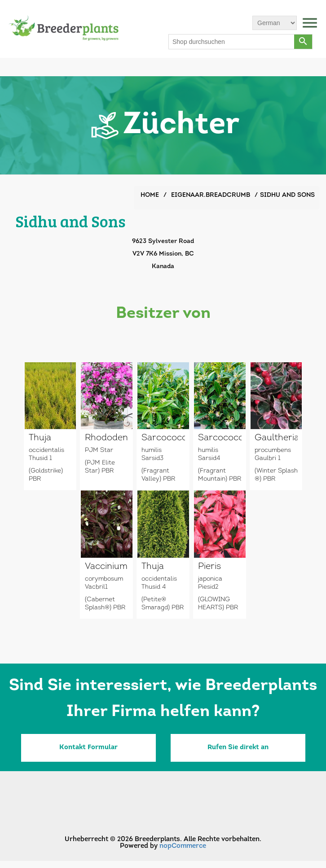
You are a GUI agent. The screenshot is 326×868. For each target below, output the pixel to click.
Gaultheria (276, 438)
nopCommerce (183, 846)
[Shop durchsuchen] (232, 42)
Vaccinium (106, 567)
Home (150, 195)
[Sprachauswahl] (275, 23)
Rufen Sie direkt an (238, 748)
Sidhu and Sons (287, 195)
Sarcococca (163, 438)
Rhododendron (107, 438)
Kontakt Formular (88, 748)
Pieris (209, 567)
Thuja (40, 438)
